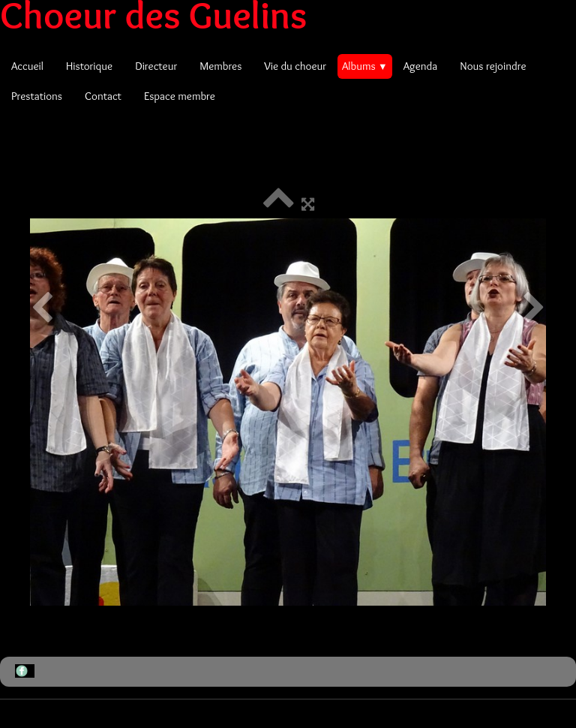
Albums (365, 66)
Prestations (37, 96)
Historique (89, 66)
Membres (220, 66)
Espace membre (180, 96)
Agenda (421, 66)
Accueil (27, 66)
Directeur (156, 66)
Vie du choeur (295, 66)
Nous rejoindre (493, 66)
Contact (103, 96)
